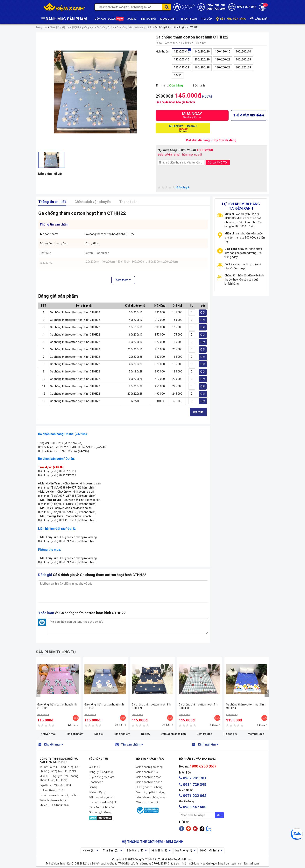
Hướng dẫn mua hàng (149, 787)
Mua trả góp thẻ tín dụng (151, 792)
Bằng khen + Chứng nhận (151, 797)
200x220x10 (202, 59)
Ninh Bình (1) (161, 851)
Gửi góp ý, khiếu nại (100, 812)
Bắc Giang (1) (137, 851)
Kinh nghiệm (122, 734)
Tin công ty (230, 734)
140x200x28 (243, 59)
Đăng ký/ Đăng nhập (101, 772)
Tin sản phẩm (75, 734)
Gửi (219, 815)
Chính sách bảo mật (148, 777)
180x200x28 (223, 67)
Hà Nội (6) (90, 851)
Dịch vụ (99, 734)
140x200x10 (202, 52)
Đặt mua (198, 412)
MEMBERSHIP (168, 19)
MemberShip (256, 734)
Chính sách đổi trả (147, 772)
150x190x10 (223, 52)
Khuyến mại (48, 734)
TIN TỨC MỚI (148, 19)
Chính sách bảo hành (149, 782)
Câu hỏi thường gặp (148, 802)
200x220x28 (243, 67)
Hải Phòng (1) (185, 851)
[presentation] (187, 176)
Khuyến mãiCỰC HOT (188, 7)
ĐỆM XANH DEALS (109, 19)
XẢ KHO (132, 19)
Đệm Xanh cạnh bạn (173, 734)
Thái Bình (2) (112, 851)
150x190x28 (181, 67)
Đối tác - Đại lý (97, 792)
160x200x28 (202, 67)
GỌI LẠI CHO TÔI (218, 163)
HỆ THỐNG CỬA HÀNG (231, 19)
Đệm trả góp (204, 734)
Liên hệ (93, 787)
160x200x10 (243, 52)
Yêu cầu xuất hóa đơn (102, 807)
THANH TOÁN (189, 19)
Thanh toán (128, 202)
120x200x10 (181, 52)
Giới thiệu (94, 767)
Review (146, 734)
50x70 (178, 75)
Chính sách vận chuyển (93, 202)
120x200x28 (223, 59)
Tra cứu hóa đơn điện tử (103, 802)
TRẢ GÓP (206, 19)
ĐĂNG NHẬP (260, 19)
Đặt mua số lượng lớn (102, 797)
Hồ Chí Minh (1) (211, 851)
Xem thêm (123, 280)
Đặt (203, 312)
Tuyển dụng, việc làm (102, 777)
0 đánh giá (173, 187)
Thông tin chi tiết (52, 202)
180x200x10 (181, 59)
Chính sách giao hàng (149, 767)
